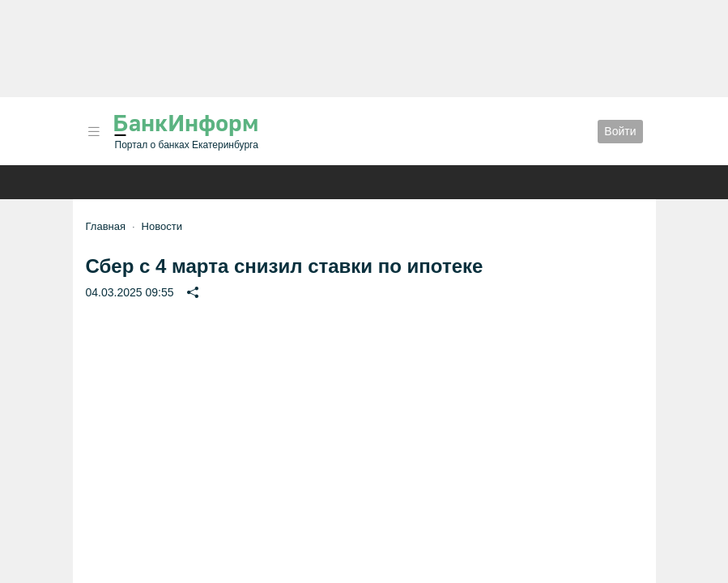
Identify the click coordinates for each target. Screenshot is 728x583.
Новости (162, 226)
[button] (94, 132)
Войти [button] (620, 131)
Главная (106, 226)
